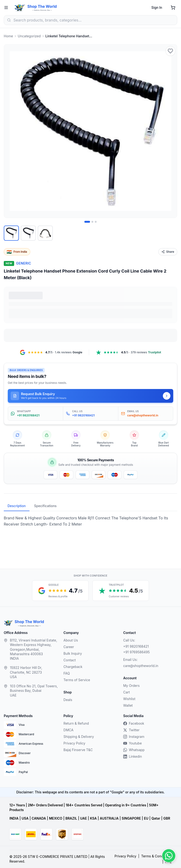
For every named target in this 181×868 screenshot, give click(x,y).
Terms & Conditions (156, 856)
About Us (71, 640)
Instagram (134, 737)
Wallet (128, 705)
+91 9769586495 (137, 652)
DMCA (68, 730)
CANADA (39, 818)
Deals (68, 700)
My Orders (132, 686)
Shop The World (42, 6)
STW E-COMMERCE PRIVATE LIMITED (58, 857)
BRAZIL (71, 818)
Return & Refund (76, 723)
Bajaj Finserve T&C (78, 750)
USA (25, 818)
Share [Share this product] (168, 252)
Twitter (131, 730)
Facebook (134, 723)
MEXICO (56, 818)
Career (69, 647)
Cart (127, 692)
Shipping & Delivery (79, 737)
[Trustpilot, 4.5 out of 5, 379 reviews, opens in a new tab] (128, 352)
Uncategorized (29, 36)
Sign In (157, 7)
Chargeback (73, 667)
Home (8, 36)
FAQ (67, 673)
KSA (93, 818)
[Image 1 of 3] (87, 222)
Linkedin (133, 756)
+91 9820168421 (136, 646)
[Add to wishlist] (170, 51)
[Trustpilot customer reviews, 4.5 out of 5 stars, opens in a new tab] (121, 591)
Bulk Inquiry (73, 653)
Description (17, 506)
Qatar (156, 818)
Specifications (45, 506)
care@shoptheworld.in (141, 666)
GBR (167, 818)
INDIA (14, 818)
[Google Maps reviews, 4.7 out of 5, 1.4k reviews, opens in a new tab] (51, 352)
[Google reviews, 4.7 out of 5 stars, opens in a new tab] (60, 591)
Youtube (133, 743)
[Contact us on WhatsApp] (169, 856)
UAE (84, 818)
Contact (70, 660)
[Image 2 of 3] (92, 222)
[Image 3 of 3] (96, 222)
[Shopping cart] (173, 8)
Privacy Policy (74, 743)
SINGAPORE (131, 818)
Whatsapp (134, 750)
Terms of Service (77, 680)
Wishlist (129, 699)
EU (146, 818)
